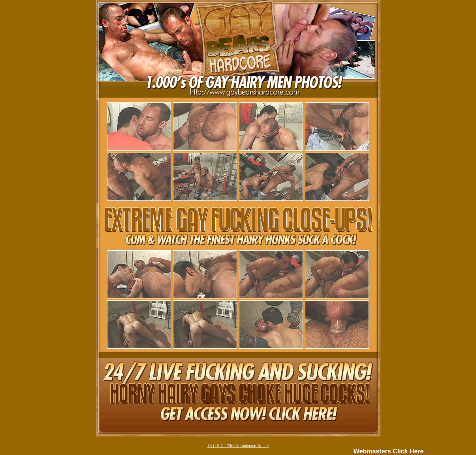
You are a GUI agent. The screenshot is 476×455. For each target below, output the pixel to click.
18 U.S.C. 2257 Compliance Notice (238, 446)
